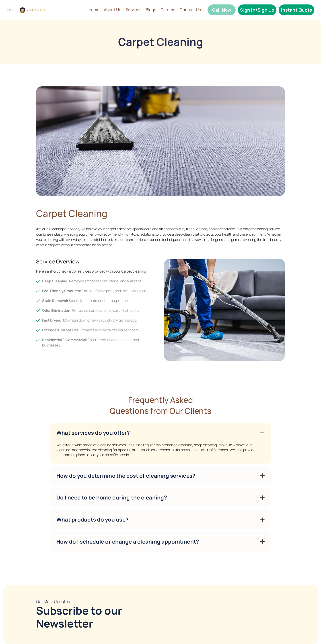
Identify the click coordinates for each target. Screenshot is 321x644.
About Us (112, 10)
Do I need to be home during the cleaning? (112, 497)
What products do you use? (92, 519)
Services (133, 10)
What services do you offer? (93, 433)
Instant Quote (296, 10)
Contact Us (190, 10)
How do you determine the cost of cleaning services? (126, 476)
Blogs (151, 10)
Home (94, 10)
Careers (168, 10)
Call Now (222, 10)
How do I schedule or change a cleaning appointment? (128, 541)
